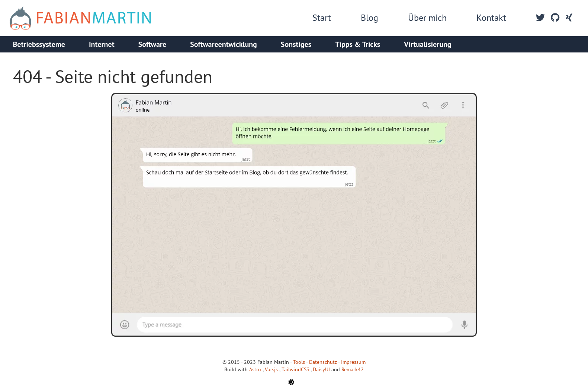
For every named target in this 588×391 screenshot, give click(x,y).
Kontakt (491, 18)
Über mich (427, 18)
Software (152, 44)
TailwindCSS (296, 369)
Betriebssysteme (39, 44)
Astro (256, 369)
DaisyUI (322, 369)
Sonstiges (296, 44)
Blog (369, 18)
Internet (102, 44)
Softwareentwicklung (224, 44)
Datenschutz (323, 362)
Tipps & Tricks (358, 44)
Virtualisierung (428, 44)
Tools (299, 362)
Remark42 (353, 369)
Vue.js (272, 369)
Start (322, 18)
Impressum (353, 362)
